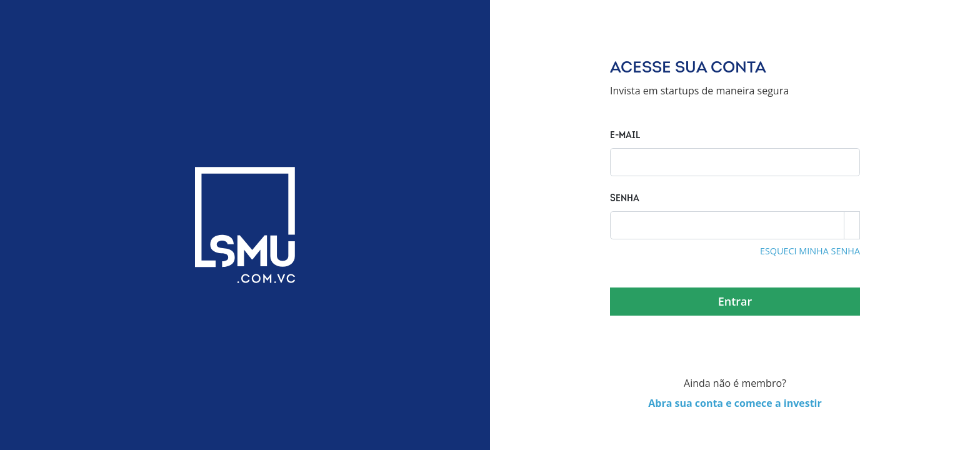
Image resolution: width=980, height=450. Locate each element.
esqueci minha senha (810, 251)
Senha (625, 199)
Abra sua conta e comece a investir (735, 403)
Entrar (735, 301)
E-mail (625, 136)
